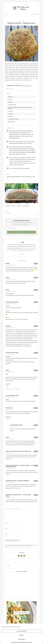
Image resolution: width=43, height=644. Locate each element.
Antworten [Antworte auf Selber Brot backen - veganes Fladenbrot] (36, 481)
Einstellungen (21, 639)
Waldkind (8, 326)
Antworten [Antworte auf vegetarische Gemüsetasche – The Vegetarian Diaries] (36, 495)
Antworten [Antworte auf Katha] (36, 437)
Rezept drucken (27, 86)
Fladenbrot (7, 75)
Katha (7, 437)
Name (6, 523)
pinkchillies (9, 408)
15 (37, 213)
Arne (8, 211)
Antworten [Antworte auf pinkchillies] (36, 408)
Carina (8, 278)
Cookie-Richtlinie (14, 642)
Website (6, 534)
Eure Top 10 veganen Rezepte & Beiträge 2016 (18, 451)
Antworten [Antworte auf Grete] (36, 370)
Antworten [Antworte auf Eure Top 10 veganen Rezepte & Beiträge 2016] (36, 451)
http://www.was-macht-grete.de (13, 389)
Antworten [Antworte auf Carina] (36, 278)
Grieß (14, 206)
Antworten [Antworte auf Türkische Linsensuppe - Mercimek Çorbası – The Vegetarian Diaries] (36, 465)
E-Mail (6, 528)
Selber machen (26, 206)
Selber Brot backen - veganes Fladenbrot (17, 481)
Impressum (30, 642)
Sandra (8, 264)
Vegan (23, 21)
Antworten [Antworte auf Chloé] (36, 290)
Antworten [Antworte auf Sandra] (36, 264)
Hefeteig (19, 206)
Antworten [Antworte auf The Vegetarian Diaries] (36, 302)
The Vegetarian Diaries (12, 302)
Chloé (7, 290)
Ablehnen (21, 635)
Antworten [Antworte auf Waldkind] (36, 326)
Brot (19, 21)
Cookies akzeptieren (21, 631)
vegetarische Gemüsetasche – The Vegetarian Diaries (18, 495)
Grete (7, 370)
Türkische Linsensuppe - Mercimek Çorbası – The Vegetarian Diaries (19, 466)
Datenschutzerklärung (23, 642)
